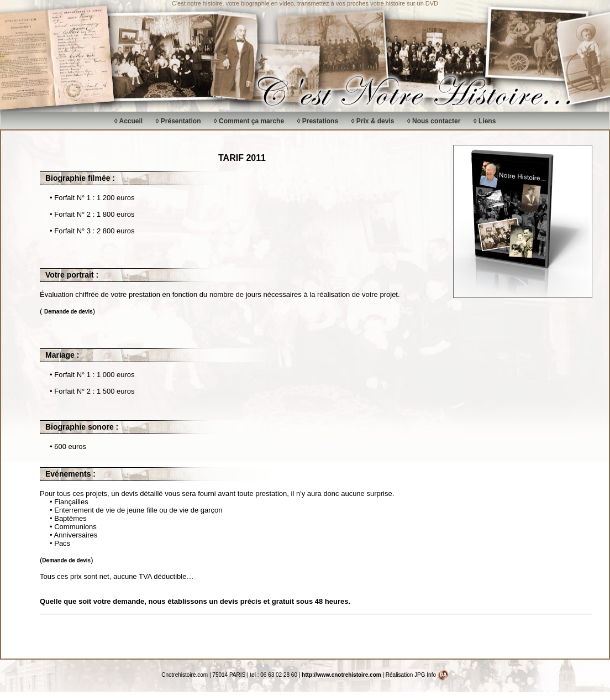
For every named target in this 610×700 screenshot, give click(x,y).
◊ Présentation (178, 121)
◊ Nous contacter (434, 121)
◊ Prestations (317, 121)
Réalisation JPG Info (417, 675)
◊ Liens (485, 121)
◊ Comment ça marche (249, 121)
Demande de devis (69, 312)
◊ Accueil (129, 121)
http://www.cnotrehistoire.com (341, 675)
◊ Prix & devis (372, 121)
